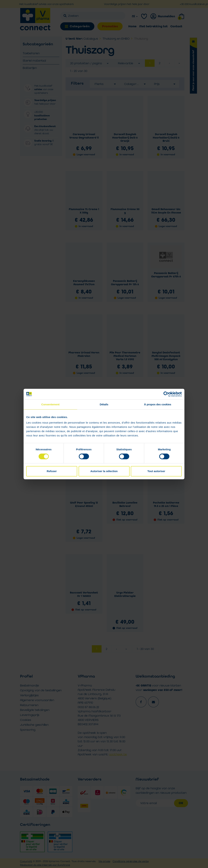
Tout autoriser (156, 471)
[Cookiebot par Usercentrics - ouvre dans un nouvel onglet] (166, 394)
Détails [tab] (104, 404)
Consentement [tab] (50, 404)
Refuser (52, 471)
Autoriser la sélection (104, 471)
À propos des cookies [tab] (158, 404)
